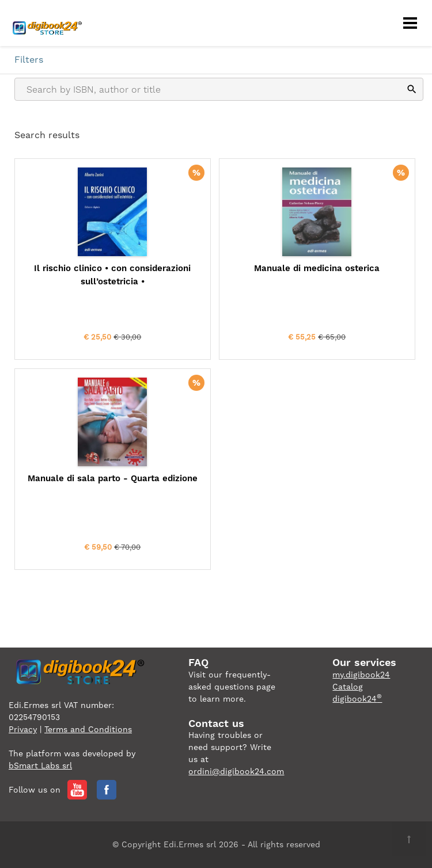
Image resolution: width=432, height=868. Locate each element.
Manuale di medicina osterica (317, 268)
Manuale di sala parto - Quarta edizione (113, 478)
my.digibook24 (361, 675)
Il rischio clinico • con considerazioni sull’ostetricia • (112, 275)
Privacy (23, 729)
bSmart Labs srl (40, 766)
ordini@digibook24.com (236, 771)
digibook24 (357, 699)
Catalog (348, 687)
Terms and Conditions (88, 729)
